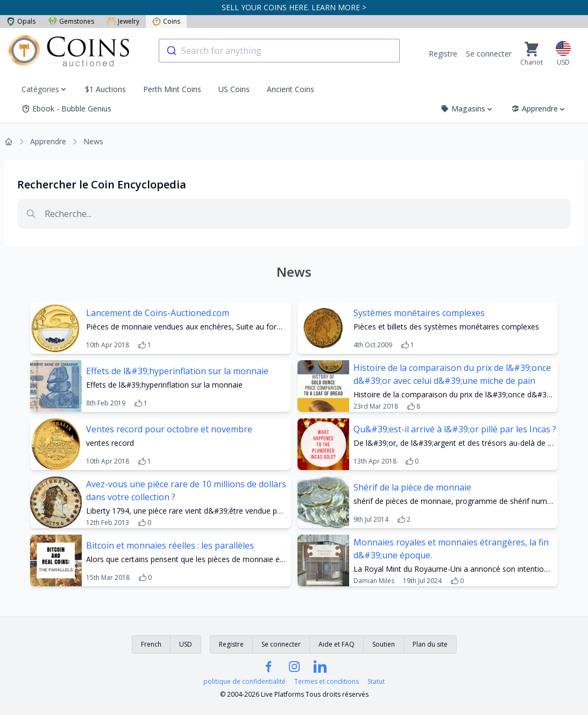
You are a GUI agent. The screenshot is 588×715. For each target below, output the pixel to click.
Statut (376, 682)
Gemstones (71, 21)
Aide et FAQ (336, 644)
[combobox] (279, 51)
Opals (21, 21)
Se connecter (489, 54)
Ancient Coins (291, 89)
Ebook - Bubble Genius (66, 108)
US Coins (234, 89)
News (93, 141)
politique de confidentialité (245, 682)
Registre (443, 54)
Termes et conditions (327, 682)
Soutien (384, 644)
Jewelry (123, 21)
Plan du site (430, 644)
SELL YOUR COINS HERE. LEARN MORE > (294, 7)
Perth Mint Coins (172, 89)
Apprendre (539, 108)
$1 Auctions (105, 89)
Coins (166, 21)
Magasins (467, 108)
